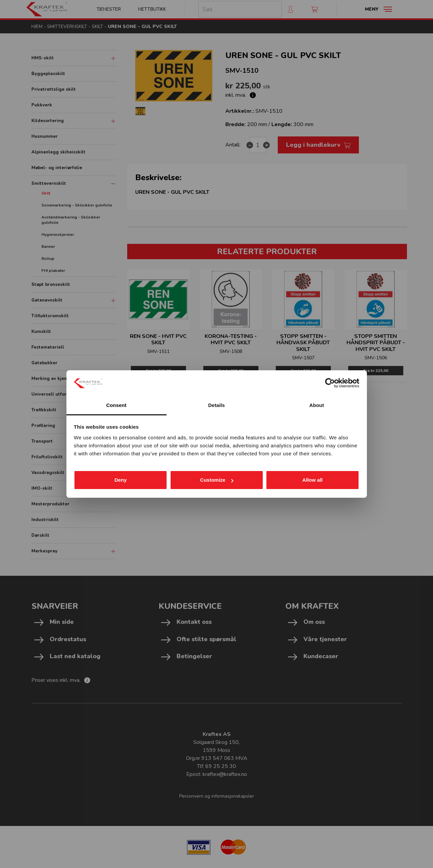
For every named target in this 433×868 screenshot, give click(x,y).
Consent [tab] (116, 405)
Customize (217, 480)
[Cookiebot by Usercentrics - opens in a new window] (330, 383)
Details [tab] (217, 405)
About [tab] (317, 405)
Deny (121, 480)
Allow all (313, 480)
